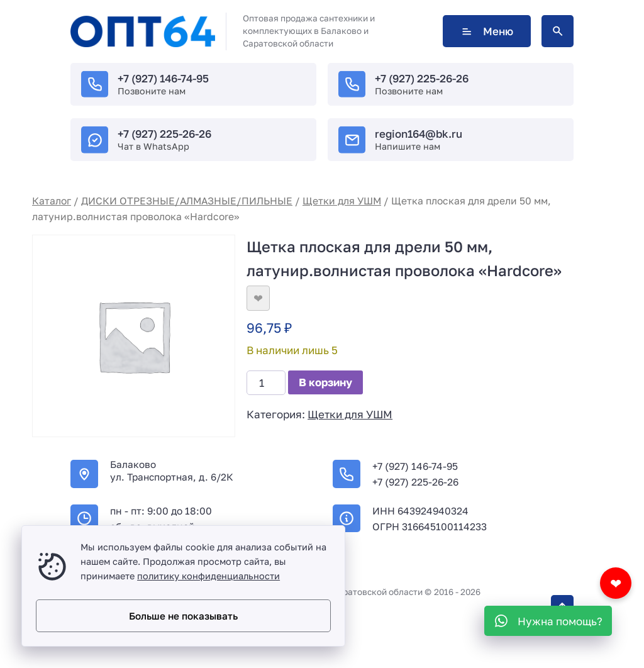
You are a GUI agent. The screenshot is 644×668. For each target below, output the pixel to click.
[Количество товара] (266, 383)
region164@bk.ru (419, 134)
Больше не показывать (183, 616)
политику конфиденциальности (208, 576)
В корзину (325, 382)
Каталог (52, 201)
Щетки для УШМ (342, 201)
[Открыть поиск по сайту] (558, 31)
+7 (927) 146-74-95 (163, 78)
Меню (487, 31)
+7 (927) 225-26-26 (422, 78)
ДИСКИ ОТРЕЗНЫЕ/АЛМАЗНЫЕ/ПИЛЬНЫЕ (187, 201)
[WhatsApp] (548, 621)
